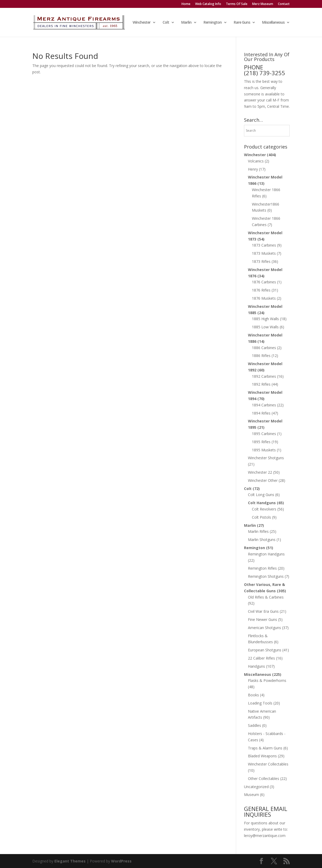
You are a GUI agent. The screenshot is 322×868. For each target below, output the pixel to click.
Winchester (142, 23)
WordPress (121, 861)
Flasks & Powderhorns (267, 680)
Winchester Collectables (268, 764)
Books (253, 695)
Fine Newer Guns (263, 619)
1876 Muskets (264, 298)
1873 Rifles (261, 261)
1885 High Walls (265, 319)
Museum (251, 795)
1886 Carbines (264, 348)
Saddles (255, 725)
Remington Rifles (262, 568)
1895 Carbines (264, 434)
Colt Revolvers (264, 509)
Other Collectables (264, 778)
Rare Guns (242, 23)
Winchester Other (263, 480)
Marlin (186, 23)
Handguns (256, 666)
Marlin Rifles (258, 531)
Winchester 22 (260, 472)
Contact (284, 4)
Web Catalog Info (208, 4)
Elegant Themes (70, 861)
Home (186, 4)
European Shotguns (265, 650)
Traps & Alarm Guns (265, 748)
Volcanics (256, 161)
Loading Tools (260, 703)
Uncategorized (256, 787)
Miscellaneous (273, 23)
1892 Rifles (261, 384)
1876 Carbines (264, 282)
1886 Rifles (261, 356)
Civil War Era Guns (263, 611)
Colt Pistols (261, 517)
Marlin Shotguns (262, 540)
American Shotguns (264, 628)
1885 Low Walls (265, 327)
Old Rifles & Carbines (266, 597)
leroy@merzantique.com (265, 836)
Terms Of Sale (237, 4)
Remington (213, 23)
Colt (166, 23)
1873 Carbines (264, 245)
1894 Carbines (264, 405)
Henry (253, 169)
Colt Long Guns (261, 495)
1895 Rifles (261, 442)
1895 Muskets (264, 450)
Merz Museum (263, 4)
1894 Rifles (261, 413)
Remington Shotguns (266, 576)
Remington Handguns (266, 554)
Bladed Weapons (262, 756)
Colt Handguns (262, 503)
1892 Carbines (264, 376)
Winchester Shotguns (266, 458)
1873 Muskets (264, 253)
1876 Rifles (261, 290)
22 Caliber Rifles (261, 658)
